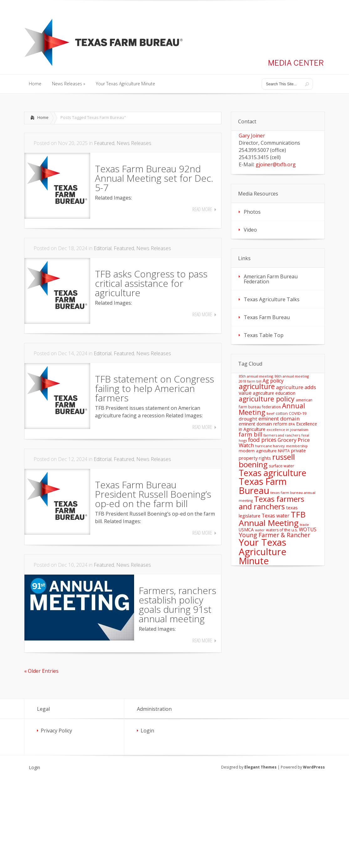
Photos (252, 212)
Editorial (103, 248)
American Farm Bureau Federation (271, 279)
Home (43, 117)
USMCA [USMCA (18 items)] (246, 530)
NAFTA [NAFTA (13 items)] (284, 451)
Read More (202, 209)
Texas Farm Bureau (267, 317)
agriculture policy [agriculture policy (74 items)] (267, 399)
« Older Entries (41, 671)
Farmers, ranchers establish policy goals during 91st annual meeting (177, 605)
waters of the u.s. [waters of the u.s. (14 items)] (282, 530)
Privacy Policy (56, 731)
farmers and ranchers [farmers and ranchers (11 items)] (282, 435)
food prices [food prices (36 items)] (262, 440)
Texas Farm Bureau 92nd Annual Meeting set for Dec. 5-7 (154, 178)
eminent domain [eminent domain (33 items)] (279, 418)
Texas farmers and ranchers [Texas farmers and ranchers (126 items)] (271, 503)
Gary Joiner (252, 136)
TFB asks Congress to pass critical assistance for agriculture (151, 283)
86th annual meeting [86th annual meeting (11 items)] (292, 376)
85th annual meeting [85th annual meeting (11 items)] (256, 376)
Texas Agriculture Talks (272, 299)
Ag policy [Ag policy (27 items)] (273, 381)
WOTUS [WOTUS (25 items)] (308, 529)
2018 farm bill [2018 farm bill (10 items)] (250, 381)
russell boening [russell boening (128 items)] (267, 461)
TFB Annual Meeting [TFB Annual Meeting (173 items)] (272, 518)
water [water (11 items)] (260, 530)
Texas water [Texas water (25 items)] (276, 516)
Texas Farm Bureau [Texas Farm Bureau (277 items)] (263, 486)
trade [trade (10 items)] (304, 525)
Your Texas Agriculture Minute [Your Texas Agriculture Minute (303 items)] (263, 552)
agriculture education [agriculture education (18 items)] (274, 393)
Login (147, 731)
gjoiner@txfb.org (276, 164)
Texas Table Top (264, 335)
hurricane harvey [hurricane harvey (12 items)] (270, 446)
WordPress (314, 767)
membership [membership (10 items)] (297, 446)
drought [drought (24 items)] (248, 419)
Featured (104, 143)
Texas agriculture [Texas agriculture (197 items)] (273, 473)
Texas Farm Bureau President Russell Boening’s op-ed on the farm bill (153, 494)
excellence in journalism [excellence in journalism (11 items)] (287, 429)
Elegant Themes (260, 767)
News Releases (134, 143)
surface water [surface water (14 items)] (281, 466)
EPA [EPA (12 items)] (292, 424)
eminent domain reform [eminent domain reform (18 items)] (263, 424)
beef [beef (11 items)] (271, 413)
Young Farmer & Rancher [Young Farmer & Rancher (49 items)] (274, 535)
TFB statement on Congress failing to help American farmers (154, 388)
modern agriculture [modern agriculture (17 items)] (258, 451)
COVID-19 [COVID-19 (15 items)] (298, 413)
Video (250, 230)
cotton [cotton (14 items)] (282, 413)
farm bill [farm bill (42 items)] (250, 434)
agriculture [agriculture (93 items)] (257, 386)
